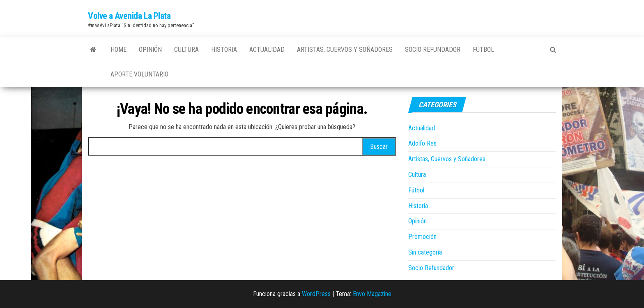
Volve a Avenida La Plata (129, 16)
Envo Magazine (372, 294)
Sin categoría (425, 252)
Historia (224, 50)
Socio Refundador (433, 50)
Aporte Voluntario (139, 74)
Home (118, 50)
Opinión (150, 50)
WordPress (316, 294)
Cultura (186, 50)
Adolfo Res (422, 143)
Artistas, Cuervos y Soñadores (345, 50)
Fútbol (483, 50)
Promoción (422, 237)
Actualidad (267, 50)
